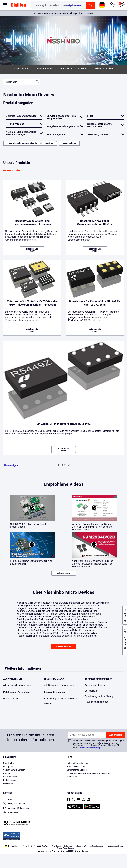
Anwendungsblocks (95, 685)
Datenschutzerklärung (89, 748)
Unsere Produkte (20, 68)
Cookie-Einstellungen (65, 848)
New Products (69, 143)
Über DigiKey (9, 763)
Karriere (7, 773)
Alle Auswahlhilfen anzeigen (17, 685)
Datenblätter (91, 691)
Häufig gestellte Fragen (97, 702)
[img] (18, 6)
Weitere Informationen (104, 68)
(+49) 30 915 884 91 (15, 804)
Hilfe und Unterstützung (77, 763)
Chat (8, 799)
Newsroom (8, 784)
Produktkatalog (11, 699)
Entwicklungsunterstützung (99, 696)
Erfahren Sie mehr (32, 250)
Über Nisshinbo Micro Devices (74, 68)
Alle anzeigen (11, 465)
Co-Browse (10, 813)
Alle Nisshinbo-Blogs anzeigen (59, 685)
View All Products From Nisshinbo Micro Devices (30, 143)
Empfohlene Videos (44, 68)
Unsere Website (63, 647)
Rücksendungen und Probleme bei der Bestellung (88, 773)
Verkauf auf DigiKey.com (14, 770)
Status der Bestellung (76, 767)
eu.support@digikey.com (17, 808)
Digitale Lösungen (11, 780)
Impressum (72, 777)
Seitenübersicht (10, 777)
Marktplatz (8, 767)
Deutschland (12, 846)
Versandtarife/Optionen (77, 770)
